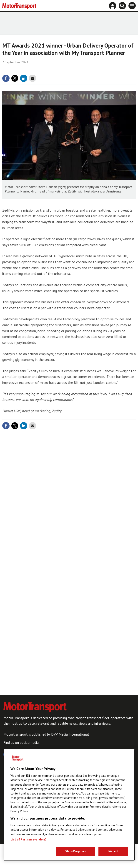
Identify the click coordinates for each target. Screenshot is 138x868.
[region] (69, 805)
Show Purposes (76, 851)
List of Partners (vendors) (28, 839)
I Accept (113, 851)
